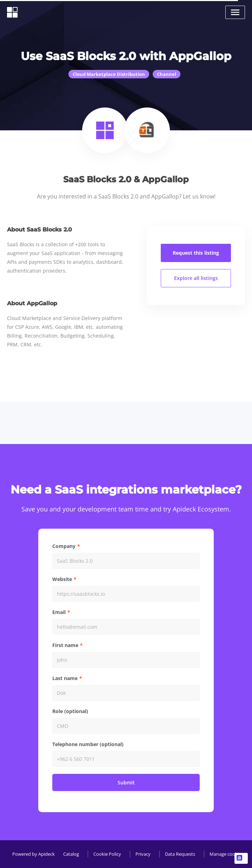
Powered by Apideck (34, 854)
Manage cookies (226, 854)
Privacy (143, 854)
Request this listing (196, 253)
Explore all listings (196, 278)
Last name (65, 678)
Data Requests (180, 854)
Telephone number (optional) (88, 744)
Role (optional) (70, 711)
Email (59, 612)
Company (64, 546)
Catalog (71, 854)
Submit (126, 782)
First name (65, 645)
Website (62, 579)
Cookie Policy (107, 854)
